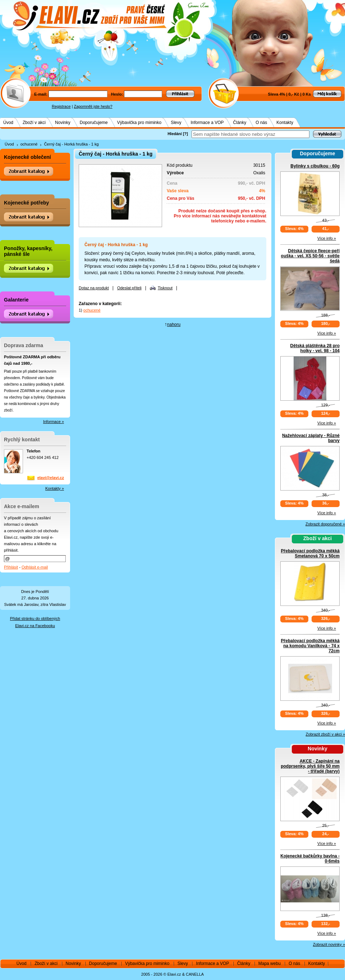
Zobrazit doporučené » (325, 524)
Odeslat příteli (129, 288)
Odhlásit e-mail (35, 567)
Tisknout (165, 288)
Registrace (61, 106)
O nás (261, 123)
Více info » (327, 238)
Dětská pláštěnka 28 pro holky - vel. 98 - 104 (315, 348)
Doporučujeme (94, 123)
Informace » (54, 422)
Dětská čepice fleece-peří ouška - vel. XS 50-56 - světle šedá (310, 256)
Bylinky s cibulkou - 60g (315, 166)
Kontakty (285, 123)
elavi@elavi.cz (51, 478)
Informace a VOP (207, 123)
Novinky (63, 123)
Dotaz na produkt (94, 288)
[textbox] (250, 134)
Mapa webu (270, 963)
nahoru (174, 325)
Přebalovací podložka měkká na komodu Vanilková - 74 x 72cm (310, 646)
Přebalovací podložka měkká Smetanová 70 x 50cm (310, 553)
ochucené (29, 144)
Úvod (8, 123)
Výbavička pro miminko (139, 123)
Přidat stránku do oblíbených (35, 618)
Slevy (176, 123)
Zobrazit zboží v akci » (325, 734)
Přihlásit (11, 567)
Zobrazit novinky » (329, 944)
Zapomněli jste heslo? (93, 106)
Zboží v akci (34, 123)
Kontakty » (55, 488)
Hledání (175, 134)
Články (240, 123)
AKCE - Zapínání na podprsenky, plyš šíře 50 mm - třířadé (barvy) (310, 766)
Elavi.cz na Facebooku (35, 626)
